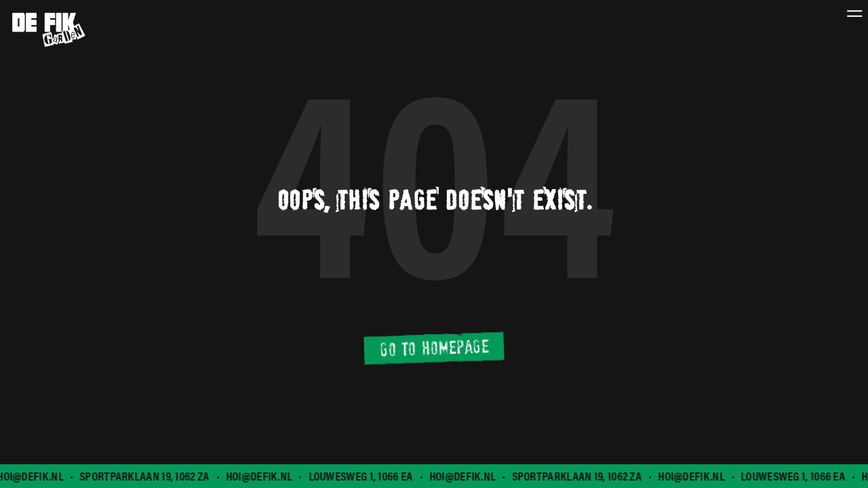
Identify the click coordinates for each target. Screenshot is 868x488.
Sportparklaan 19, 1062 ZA (146, 476)
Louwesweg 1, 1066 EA (362, 476)
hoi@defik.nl (260, 476)
